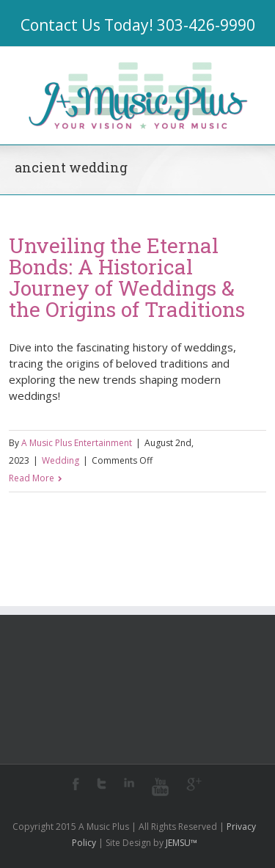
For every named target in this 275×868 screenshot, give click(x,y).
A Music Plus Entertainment (77, 443)
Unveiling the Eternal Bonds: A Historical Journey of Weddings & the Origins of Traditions (127, 277)
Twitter (102, 784)
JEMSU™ (181, 843)
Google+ (194, 784)
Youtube (160, 787)
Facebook (76, 784)
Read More (32, 478)
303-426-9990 (206, 25)
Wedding (60, 460)
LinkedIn (129, 783)
